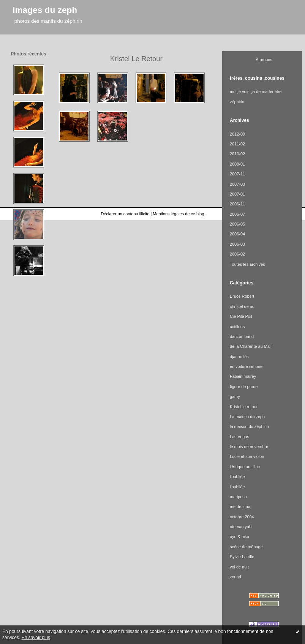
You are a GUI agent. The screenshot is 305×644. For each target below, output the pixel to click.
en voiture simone (246, 366)
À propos (264, 60)
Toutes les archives (247, 264)
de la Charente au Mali (251, 346)
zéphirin (237, 102)
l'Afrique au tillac (245, 467)
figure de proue (244, 387)
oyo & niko (239, 537)
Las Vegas (239, 437)
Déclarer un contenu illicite (125, 214)
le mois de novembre (249, 447)
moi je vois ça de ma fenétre (256, 92)
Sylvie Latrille (242, 557)
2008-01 (237, 164)
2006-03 (237, 244)
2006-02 (237, 254)
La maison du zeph (247, 417)
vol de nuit (239, 567)
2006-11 (237, 204)
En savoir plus (36, 638)
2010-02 (237, 154)
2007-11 (237, 174)
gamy (235, 396)
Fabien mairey (243, 376)
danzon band (242, 336)
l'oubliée (237, 477)
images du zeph (45, 10)
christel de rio (242, 306)
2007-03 (237, 184)
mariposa (238, 497)
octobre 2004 (242, 517)
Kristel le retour (244, 407)
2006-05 (237, 224)
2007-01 (237, 194)
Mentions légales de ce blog (178, 214)
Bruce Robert (242, 296)
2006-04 (237, 234)
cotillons (237, 327)
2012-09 (237, 134)
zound (235, 577)
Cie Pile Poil (241, 316)
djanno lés (239, 357)
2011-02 (237, 144)
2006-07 (237, 214)
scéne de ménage (246, 547)
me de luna (240, 507)
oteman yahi (241, 527)
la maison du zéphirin (249, 426)
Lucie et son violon (247, 456)
